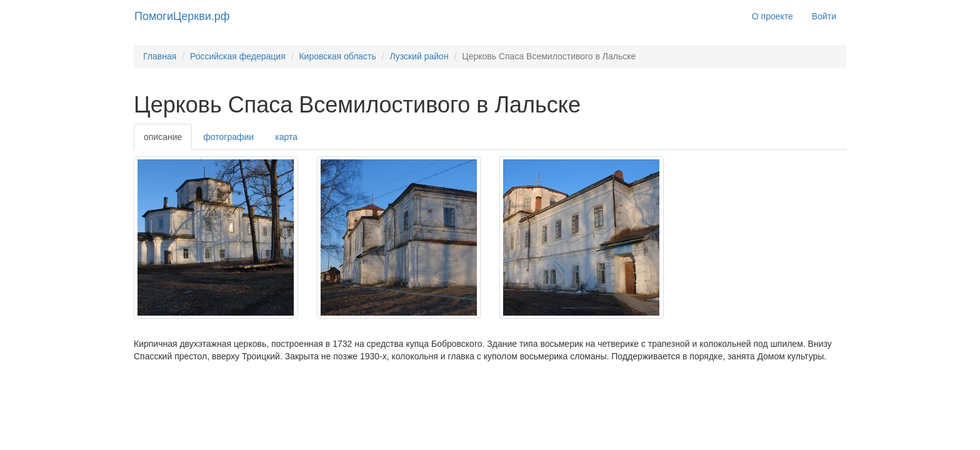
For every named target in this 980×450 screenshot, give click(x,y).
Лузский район (419, 56)
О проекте (772, 16)
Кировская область (337, 56)
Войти (824, 16)
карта (286, 137)
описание (163, 137)
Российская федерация (238, 56)
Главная (160, 56)
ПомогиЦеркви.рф (182, 16)
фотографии (228, 137)
